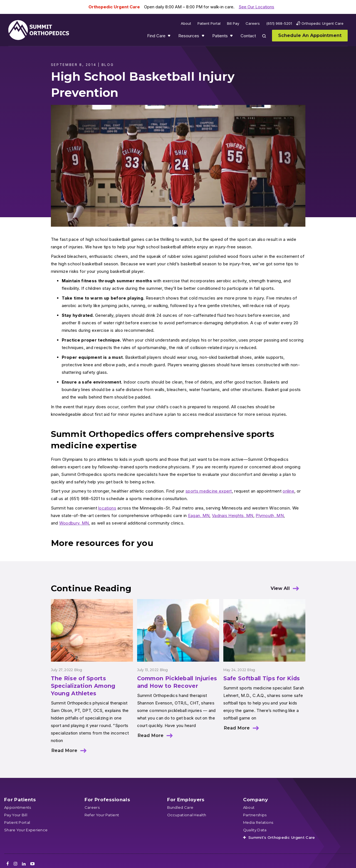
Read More (64, 750)
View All (280, 588)
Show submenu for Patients (232, 37)
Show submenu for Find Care (170, 37)
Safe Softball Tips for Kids (262, 678)
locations (107, 508)
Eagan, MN (199, 515)
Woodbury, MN (74, 523)
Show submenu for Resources (204, 37)
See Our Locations (256, 7)
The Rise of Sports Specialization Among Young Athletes (83, 686)
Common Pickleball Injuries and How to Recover (177, 682)
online (288, 491)
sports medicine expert (209, 491)
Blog (78, 670)
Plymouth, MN (270, 515)
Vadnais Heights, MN (233, 515)
